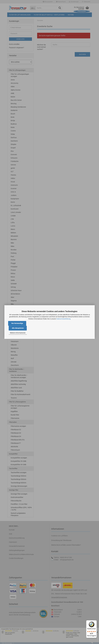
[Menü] (95, 622)
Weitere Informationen (18, 333)
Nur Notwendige (17, 323)
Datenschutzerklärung (63, 319)
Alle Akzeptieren (18, 328)
